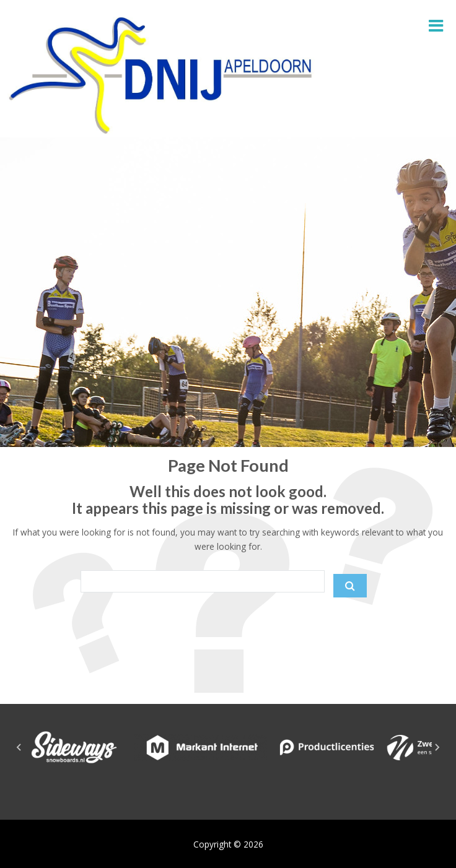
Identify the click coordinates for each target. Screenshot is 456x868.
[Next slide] (437, 747)
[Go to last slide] (19, 747)
